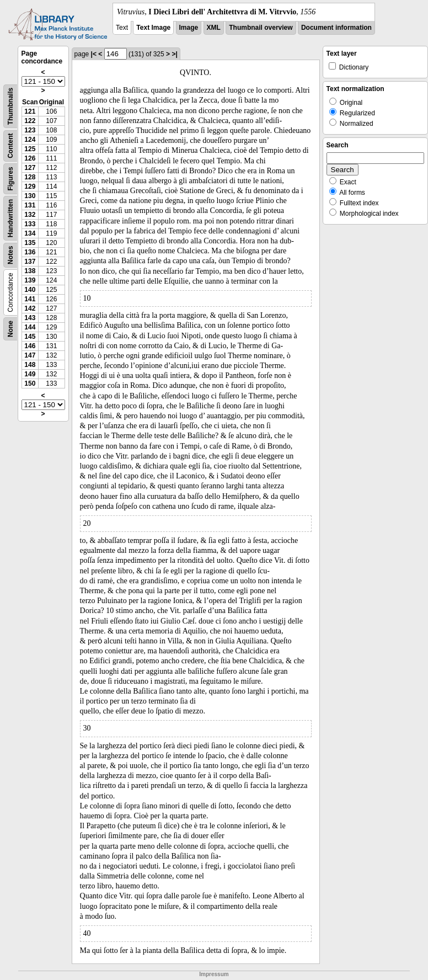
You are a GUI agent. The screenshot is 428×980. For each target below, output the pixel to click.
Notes (10, 255)
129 (30, 187)
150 (30, 384)
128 (30, 177)
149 (30, 374)
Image (189, 28)
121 (30, 111)
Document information (336, 28)
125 (30, 149)
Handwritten (10, 218)
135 (30, 243)
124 (30, 140)
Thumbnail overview (261, 28)
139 (30, 280)
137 (30, 262)
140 (30, 290)
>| (174, 54)
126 (30, 158)
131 (30, 205)
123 (30, 130)
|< (94, 54)
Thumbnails (10, 106)
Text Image (153, 28)
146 (30, 346)
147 (30, 355)
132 (30, 215)
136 (30, 252)
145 (30, 337)
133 (30, 224)
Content (10, 146)
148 (30, 365)
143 (30, 318)
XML (214, 28)
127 (30, 168)
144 (30, 327)
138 (30, 271)
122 (30, 121)
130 (30, 196)
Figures (10, 179)
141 (30, 299)
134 (30, 233)
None (10, 329)
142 (30, 308)
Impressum (214, 974)
